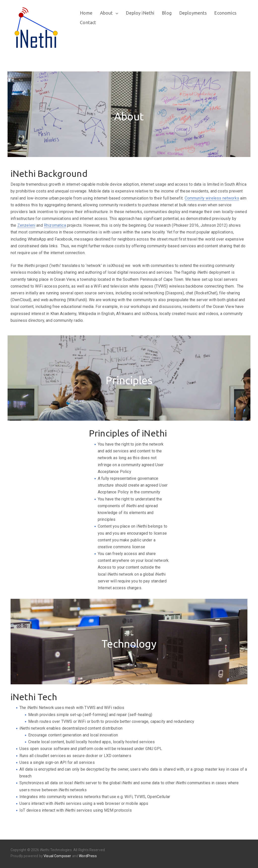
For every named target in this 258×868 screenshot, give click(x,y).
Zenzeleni (26, 225)
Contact (89, 22)
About (107, 13)
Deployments (194, 13)
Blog (167, 13)
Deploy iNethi (141, 13)
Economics (226, 13)
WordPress (88, 856)
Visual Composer (57, 856)
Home (87, 13)
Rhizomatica (55, 225)
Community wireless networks (212, 198)
